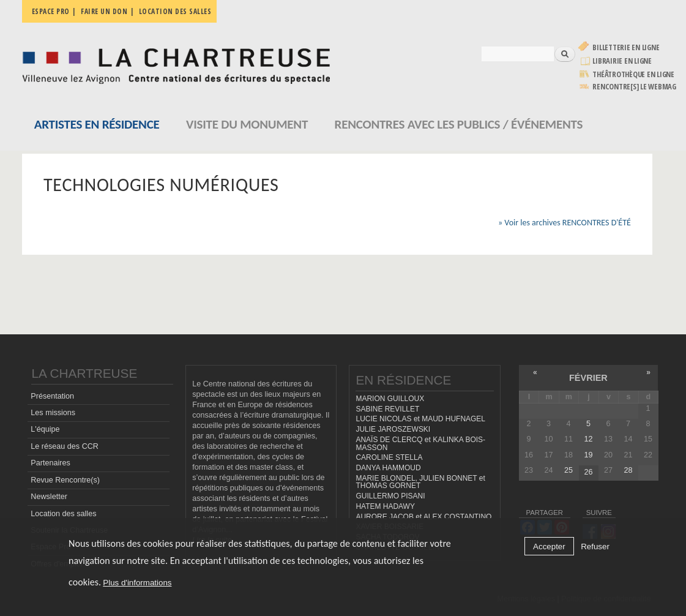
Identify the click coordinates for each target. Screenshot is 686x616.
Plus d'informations (137, 583)
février (588, 378)
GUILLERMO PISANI (390, 496)
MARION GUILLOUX (390, 399)
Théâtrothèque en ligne (633, 74)
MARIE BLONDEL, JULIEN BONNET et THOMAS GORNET (420, 482)
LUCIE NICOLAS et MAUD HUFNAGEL (420, 419)
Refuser (595, 547)
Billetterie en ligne (626, 47)
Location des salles (175, 11)
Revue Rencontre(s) (65, 480)
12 (588, 439)
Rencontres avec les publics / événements (459, 124)
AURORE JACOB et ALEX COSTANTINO (423, 517)
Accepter (549, 547)
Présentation (52, 396)
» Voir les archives (565, 223)
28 (628, 470)
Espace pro (51, 11)
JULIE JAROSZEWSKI (393, 429)
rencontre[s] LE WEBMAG (634, 87)
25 (569, 470)
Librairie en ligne (622, 61)
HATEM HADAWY (385, 506)
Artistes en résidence (97, 124)
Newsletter (49, 497)
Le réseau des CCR (65, 446)
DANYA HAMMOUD (388, 468)
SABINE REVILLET (387, 409)
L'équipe (45, 429)
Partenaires (50, 463)
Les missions (53, 413)
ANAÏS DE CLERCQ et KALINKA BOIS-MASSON (420, 444)
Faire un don (104, 11)
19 (588, 455)
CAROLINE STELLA (389, 457)
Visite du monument (247, 124)
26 (588, 472)
